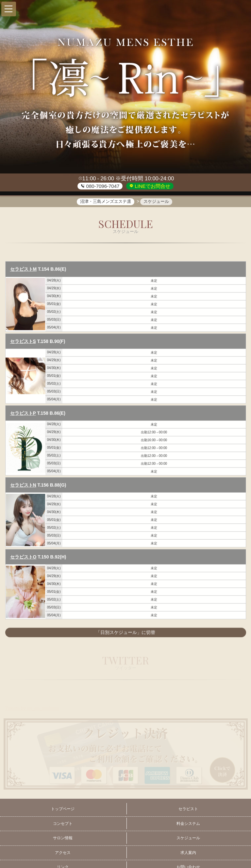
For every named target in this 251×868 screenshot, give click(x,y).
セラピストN (23, 485)
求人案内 (188, 853)
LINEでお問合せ (152, 186)
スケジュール (188, 838)
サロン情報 (63, 838)
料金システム (188, 824)
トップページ (63, 809)
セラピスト (188, 809)
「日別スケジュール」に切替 (125, 633)
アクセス (63, 853)
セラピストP (23, 414)
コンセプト (63, 824)
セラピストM (24, 270)
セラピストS (23, 342)
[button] (9, 9)
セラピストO (23, 557)
